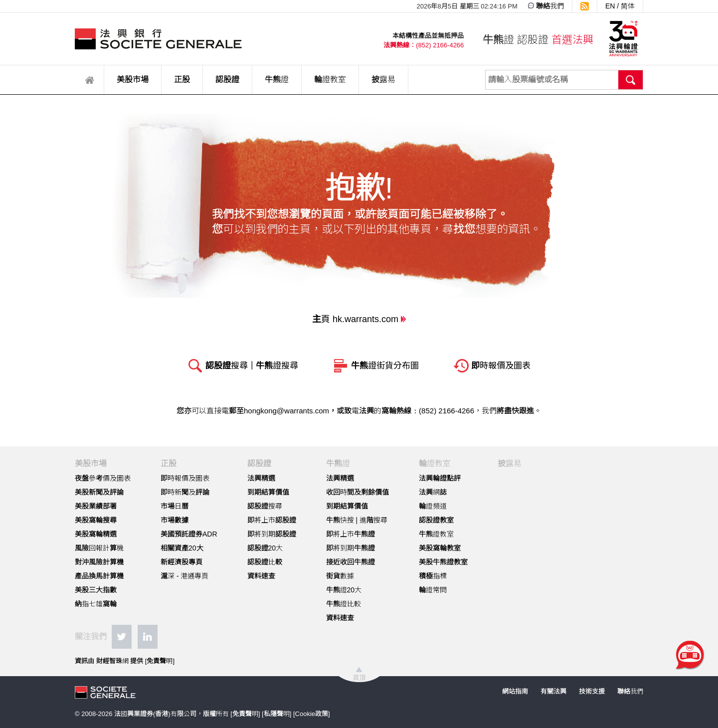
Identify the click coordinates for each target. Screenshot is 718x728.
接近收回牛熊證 (351, 562)
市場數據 (175, 520)
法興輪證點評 (440, 478)
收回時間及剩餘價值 (358, 492)
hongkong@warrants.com (286, 411)
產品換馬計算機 (99, 576)
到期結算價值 (268, 492)
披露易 (383, 80)
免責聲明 (160, 661)
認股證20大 (265, 548)
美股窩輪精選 (96, 534)
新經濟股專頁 (181, 562)
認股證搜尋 (227, 366)
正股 (182, 80)
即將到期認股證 (272, 534)
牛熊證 (277, 80)
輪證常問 (433, 590)
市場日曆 (175, 506)
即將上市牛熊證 (351, 534)
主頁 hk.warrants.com (355, 319)
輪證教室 (330, 80)
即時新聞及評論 (185, 492)
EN (610, 6)
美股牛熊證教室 (443, 562)
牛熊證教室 (436, 534)
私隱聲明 (277, 714)
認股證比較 (265, 562)
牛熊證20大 (344, 590)
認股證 (227, 80)
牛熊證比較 (344, 604)
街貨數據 (340, 576)
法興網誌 (433, 492)
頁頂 (359, 678)
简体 (628, 6)
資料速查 (261, 576)
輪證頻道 (433, 506)
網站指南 (515, 691)
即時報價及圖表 (501, 366)
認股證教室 (436, 520)
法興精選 (261, 478)
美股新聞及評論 (99, 492)
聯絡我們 (550, 6)
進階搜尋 (373, 520)
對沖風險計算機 (99, 562)
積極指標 (433, 576)
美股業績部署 (96, 506)
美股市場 (133, 80)
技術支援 (592, 691)
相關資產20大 (182, 548)
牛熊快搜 (340, 520)
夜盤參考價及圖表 (103, 478)
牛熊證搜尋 (277, 366)
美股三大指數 (96, 590)
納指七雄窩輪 (96, 604)
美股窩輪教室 (440, 548)
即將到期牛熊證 (351, 548)
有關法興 (553, 691)
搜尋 (631, 80)
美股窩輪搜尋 (96, 520)
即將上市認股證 (272, 520)
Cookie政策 (312, 714)
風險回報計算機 (99, 548)
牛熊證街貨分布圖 (385, 366)
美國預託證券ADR (189, 534)
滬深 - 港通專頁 (184, 576)
